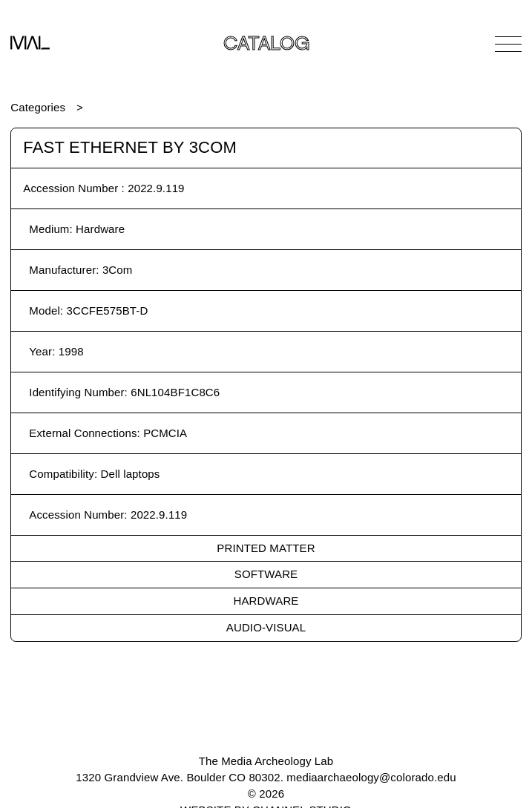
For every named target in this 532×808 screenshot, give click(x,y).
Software (266, 574)
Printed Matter (266, 548)
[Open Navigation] (508, 44)
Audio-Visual (266, 627)
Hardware (266, 601)
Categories (38, 107)
